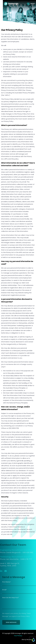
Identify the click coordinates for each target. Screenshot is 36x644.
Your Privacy (18, 636)
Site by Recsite (28, 640)
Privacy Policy (26, 616)
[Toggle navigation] (31, 4)
